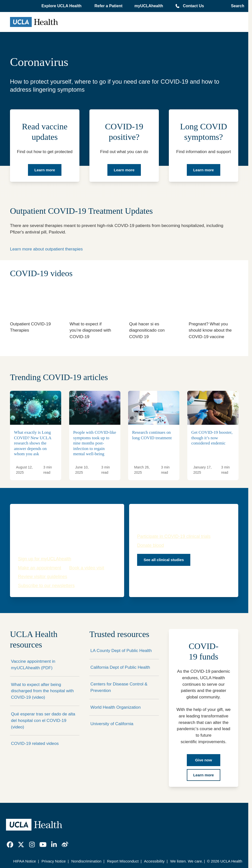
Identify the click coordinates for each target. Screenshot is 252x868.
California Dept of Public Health (120, 667)
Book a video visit (87, 568)
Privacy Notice (54, 861)
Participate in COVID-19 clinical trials (174, 536)
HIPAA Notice (25, 861)
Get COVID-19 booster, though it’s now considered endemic (212, 438)
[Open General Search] (236, 6)
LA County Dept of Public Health (121, 651)
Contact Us (193, 6)
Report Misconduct (123, 861)
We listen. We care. (186, 861)
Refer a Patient (108, 6)
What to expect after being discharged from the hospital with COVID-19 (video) (42, 691)
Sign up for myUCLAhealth (45, 559)
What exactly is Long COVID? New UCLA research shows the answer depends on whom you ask (33, 443)
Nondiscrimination (87, 861)
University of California (112, 724)
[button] (62, 6)
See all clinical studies (164, 560)
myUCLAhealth (149, 6)
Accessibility (154, 861)
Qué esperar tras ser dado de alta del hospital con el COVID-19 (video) (43, 720)
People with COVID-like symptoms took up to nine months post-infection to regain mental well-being (95, 443)
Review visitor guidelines (43, 577)
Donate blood (150, 545)
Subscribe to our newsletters (46, 586)
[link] (10, 845)
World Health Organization (116, 707)
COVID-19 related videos (35, 743)
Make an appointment (40, 568)
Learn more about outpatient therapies (46, 249)
